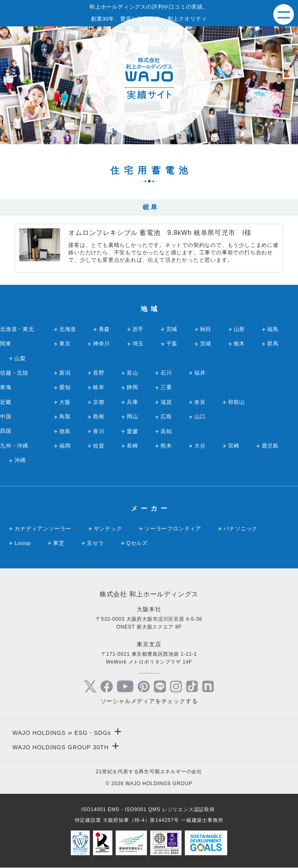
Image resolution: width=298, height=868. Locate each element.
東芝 (59, 543)
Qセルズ (137, 543)
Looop (23, 543)
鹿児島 (270, 446)
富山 (133, 373)
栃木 (240, 344)
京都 (99, 402)
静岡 (133, 387)
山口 (200, 416)
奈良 (200, 402)
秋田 (206, 329)
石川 (166, 373)
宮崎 (234, 446)
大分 (200, 446)
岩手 (138, 329)
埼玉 (138, 344)
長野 (99, 373)
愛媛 (133, 431)
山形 (240, 329)
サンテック (108, 529)
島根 (99, 416)
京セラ (95, 543)
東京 (65, 344)
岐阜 (99, 387)
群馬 (273, 344)
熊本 (166, 446)
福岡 (65, 446)
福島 (273, 329)
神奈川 (101, 344)
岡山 (133, 416)
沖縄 (20, 460)
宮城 (172, 329)
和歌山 (236, 402)
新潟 (65, 373)
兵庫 (133, 402)
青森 (105, 329)
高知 (166, 431)
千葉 (172, 344)
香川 (99, 431)
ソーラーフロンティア (173, 529)
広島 (166, 416)
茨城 (206, 344)
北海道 (68, 329)
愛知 (65, 387)
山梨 (20, 358)
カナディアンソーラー (43, 529)
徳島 (65, 431)
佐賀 (99, 446)
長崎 (133, 446)
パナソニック (241, 529)
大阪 (65, 402)
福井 (200, 373)
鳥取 (65, 416)
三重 (166, 387)
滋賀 (166, 402)
